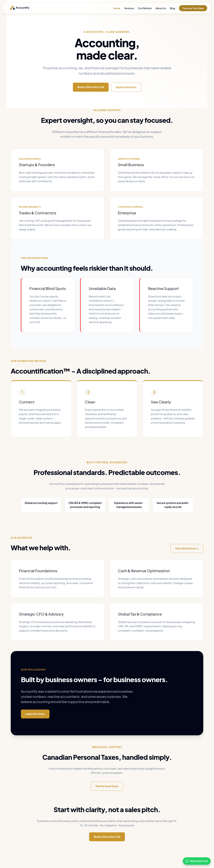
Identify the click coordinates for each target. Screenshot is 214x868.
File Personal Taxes (107, 786)
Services (129, 8)
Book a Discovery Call (91, 87)
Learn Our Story (35, 714)
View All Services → (187, 548)
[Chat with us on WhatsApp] (197, 861)
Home (117, 8)
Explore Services (126, 87)
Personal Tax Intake (193, 8)
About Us (161, 8)
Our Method (145, 8)
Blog (172, 8)
